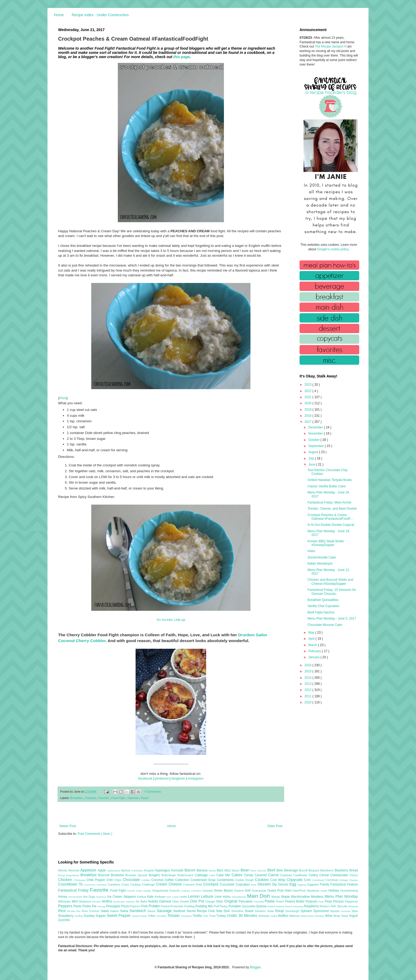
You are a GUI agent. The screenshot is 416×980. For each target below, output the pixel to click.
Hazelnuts (314, 891)
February (315, 651)
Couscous (90, 885)
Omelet (185, 901)
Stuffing (79, 916)
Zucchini (64, 920)
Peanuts (312, 901)
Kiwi (169, 897)
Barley (213, 871)
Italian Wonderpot (320, 564)
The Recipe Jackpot (329, 46)
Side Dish (224, 911)
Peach (145, 798)
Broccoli (105, 875)
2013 (309, 684)
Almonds (74, 870)
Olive (176, 901)
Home (59, 15)
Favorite (104, 798)
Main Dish (259, 896)
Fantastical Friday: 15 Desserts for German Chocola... (332, 592)
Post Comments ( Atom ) (95, 834)
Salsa (125, 911)
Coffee (170, 880)
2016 (309, 665)
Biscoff (304, 870)
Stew (355, 911)
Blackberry (328, 870)
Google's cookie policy (333, 249)
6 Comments (153, 792)
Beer (280, 870)
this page (181, 57)
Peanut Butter (295, 901)
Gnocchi (175, 891)
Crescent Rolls (193, 884)
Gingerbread (161, 891)
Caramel (261, 875)
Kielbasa (160, 897)
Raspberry (312, 906)
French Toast (135, 891)
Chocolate (132, 880)
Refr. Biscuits (339, 906)
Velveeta (264, 916)
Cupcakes (243, 884)
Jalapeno (130, 897)
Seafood (180, 911)
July (312, 458)
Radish (272, 906)
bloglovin (178, 778)
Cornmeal (332, 880)
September (317, 446)
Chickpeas (80, 880)
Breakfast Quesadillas (323, 600)
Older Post (275, 826)
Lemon (194, 896)
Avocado (178, 870)
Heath (324, 891)
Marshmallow (301, 897)
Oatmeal (133, 798)
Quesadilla (249, 906)
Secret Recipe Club (201, 911)
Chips (118, 880)
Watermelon (307, 916)
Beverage (291, 870)
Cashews (287, 875)
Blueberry (342, 870)
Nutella (154, 901)
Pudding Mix (204, 906)
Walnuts (295, 916)
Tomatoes (187, 916)
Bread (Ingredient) (69, 875)
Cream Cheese (169, 884)
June (312, 465)
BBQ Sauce (233, 870)
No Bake (142, 901)
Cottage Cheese (348, 880)
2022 (309, 391)
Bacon (190, 870)
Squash (335, 911)
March (313, 645)
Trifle (206, 916)
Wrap (337, 916)
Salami (115, 911)
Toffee (152, 916)
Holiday (334, 891)
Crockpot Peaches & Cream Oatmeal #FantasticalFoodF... (330, 517)
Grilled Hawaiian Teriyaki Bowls (330, 480)
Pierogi (102, 906)
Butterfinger (169, 875)
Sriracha (346, 911)
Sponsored (322, 911)
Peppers (66, 906)
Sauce (152, 911)
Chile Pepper (97, 880)
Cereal (325, 875)
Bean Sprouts (259, 871)
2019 (309, 410)
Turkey (222, 916)
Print (63, 398)
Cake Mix (224, 875)
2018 (309, 416)
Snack (250, 911)
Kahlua (142, 897)
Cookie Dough (245, 880)
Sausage (165, 911)
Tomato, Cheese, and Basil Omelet (332, 509)
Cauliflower (301, 875)
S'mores (95, 911)
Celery (314, 875)
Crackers (102, 885)
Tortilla (198, 916)
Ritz (79, 911)
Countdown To (71, 884)
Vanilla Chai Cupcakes (323, 606)
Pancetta (259, 902)
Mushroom (120, 902)
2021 (309, 397)
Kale (151, 897)
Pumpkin (235, 906)
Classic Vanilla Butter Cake (327, 486)
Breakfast (77, 798)
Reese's (325, 906)
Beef (272, 870)
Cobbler (146, 880)
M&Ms (227, 897)
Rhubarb (353, 906)
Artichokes (137, 871)
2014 (309, 678)
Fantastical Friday (74, 890)
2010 (309, 702)
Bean (246, 870)
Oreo (220, 901)
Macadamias (239, 897)
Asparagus (163, 870)
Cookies (263, 880)
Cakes (238, 875)
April (312, 639)
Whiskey (320, 916)
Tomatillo (162, 916)
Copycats (295, 880)
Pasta (270, 901)
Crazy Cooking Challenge (139, 884)
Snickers (261, 911)
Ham (289, 891)
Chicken (66, 880)
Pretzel (166, 906)
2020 (309, 403)
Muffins (108, 901)
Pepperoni (351, 901)
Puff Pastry (221, 906)
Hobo (311, 551)
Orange (211, 901)
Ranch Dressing (295, 906)
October (314, 440)
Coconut (158, 880)
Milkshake (65, 901)
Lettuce (208, 896)
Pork (145, 906)
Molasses (86, 901)
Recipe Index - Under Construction (100, 15)
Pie (95, 906)
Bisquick (314, 870)
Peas (329, 901)
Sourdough (293, 911)
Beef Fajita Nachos (321, 612)
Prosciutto (177, 906)
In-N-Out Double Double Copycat (331, 525)
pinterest (162, 778)
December (316, 427)
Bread (354, 870)
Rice (63, 911)
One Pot (198, 901)
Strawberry (66, 916)
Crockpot (91, 798)
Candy (249, 875)
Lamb (176, 897)
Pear (322, 902)
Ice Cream (115, 897)
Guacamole (259, 891)
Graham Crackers (192, 891)
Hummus (102, 897)
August (314, 452)
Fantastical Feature (344, 884)
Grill (248, 891)
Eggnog (303, 885)
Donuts (284, 884)
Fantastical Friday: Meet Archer (330, 502)
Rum (85, 911)
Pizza (125, 906)
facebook (145, 778)
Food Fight (119, 798)
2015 (309, 671)
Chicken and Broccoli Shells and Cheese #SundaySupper (330, 582)
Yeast (345, 916)
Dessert (265, 884)
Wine (329, 916)
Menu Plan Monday (341, 896)
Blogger (255, 967)
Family (325, 884)
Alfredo (63, 870)
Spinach (307, 911)
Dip (275, 884)
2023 (309, 385)
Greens (240, 891)
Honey (63, 897)
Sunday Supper (95, 916)
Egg (294, 884)
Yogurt (353, 916)
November (316, 433)
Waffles (283, 916)
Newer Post (68, 826)
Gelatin (148, 891)
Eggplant (313, 884)
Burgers (155, 875)
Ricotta (72, 911)
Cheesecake (340, 875)
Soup (280, 911)
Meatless (318, 897)
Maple (286, 897)
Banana (203, 870)
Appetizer (89, 870)
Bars (221, 870)
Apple (102, 870)
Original (231, 901)
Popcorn (135, 906)
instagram (196, 778)
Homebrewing (349, 891)
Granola (208, 891)
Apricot (126, 870)
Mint (75, 901)
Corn (308, 880)
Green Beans (224, 891)
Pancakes (246, 901)
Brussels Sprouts (137, 875)
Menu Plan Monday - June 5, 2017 (332, 618)
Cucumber (228, 884)
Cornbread (319, 880)
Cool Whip (278, 880)
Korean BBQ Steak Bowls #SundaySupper (326, 543)
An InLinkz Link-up (171, 620)
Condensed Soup (204, 880)
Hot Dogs (90, 897)
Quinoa (262, 906)
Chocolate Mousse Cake (325, 625)
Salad (105, 911)
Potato (155, 906)
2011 (309, 696)
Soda (271, 911)
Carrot (274, 875)
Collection (183, 880)
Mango (276, 897)
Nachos (131, 902)
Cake (213, 875)
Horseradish (76, 897)
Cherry (354, 875)
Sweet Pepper (119, 915)
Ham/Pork (300, 891)
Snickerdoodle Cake (322, 557)
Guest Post (276, 891)
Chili (110, 880)
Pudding (190, 906)
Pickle (87, 906)
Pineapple (113, 906)
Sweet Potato (140, 916)
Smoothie (238, 911)
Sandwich (138, 911)
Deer (254, 885)
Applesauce (114, 871)
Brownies (118, 875)
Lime (219, 897)
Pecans (339, 901)
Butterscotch (186, 875)
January (314, 657)
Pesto (78, 906)
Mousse (97, 902)
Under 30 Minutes (242, 915)
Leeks (184, 897)
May (312, 633)
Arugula (149, 870)
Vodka (274, 916)
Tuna (213, 916)
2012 (309, 690)
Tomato (174, 915)
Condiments (226, 880)
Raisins (280, 906)
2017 (309, 422)
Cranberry (115, 884)
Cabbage (202, 875)
